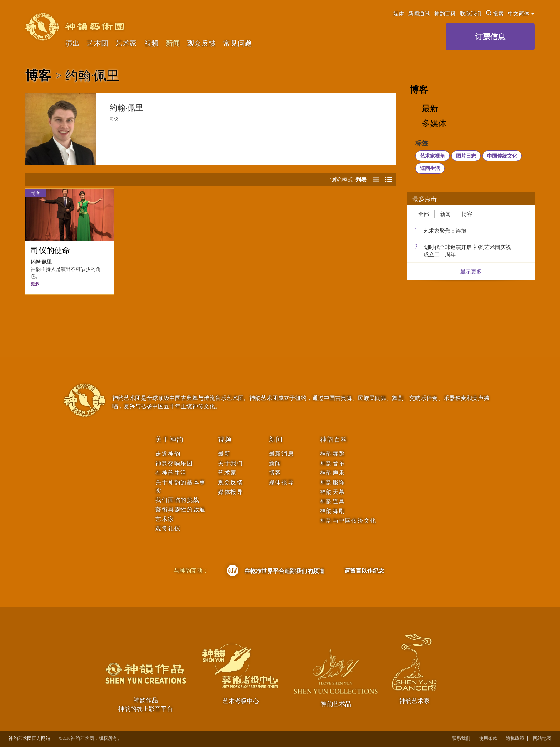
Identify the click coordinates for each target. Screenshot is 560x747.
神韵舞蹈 (332, 454)
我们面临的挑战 (177, 500)
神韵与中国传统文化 (348, 521)
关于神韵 (169, 440)
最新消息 (281, 454)
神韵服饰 (332, 482)
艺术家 (126, 43)
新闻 (173, 43)
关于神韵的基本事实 (181, 486)
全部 (424, 214)
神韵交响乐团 (174, 463)
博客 (38, 75)
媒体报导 (230, 492)
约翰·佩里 (92, 75)
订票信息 (490, 36)
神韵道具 (332, 501)
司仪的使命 (50, 250)
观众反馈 (201, 43)
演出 (72, 43)
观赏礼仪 (168, 528)
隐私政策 (515, 738)
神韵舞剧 (332, 511)
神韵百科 (445, 13)
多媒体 (434, 123)
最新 (430, 108)
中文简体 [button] (521, 13)
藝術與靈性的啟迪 (181, 509)
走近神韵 (168, 454)
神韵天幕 (332, 492)
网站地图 (542, 738)
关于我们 (230, 463)
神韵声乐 (332, 473)
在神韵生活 (171, 473)
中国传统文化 (502, 156)
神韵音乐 (332, 463)
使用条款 (488, 738)
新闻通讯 (419, 13)
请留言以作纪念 (364, 570)
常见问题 (237, 43)
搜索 (495, 13)
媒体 (399, 13)
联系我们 (471, 13)
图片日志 (466, 156)
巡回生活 (430, 168)
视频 (151, 43)
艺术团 (97, 43)
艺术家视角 (432, 156)
